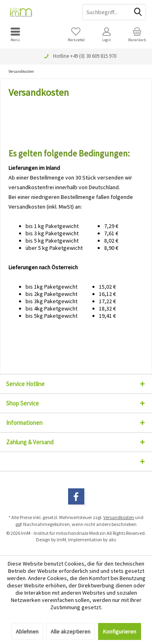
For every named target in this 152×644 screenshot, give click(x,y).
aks (112, 539)
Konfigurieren (120, 631)
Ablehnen (27, 631)
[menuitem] (15, 34)
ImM (61, 539)
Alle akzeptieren (71, 631)
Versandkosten (119, 517)
